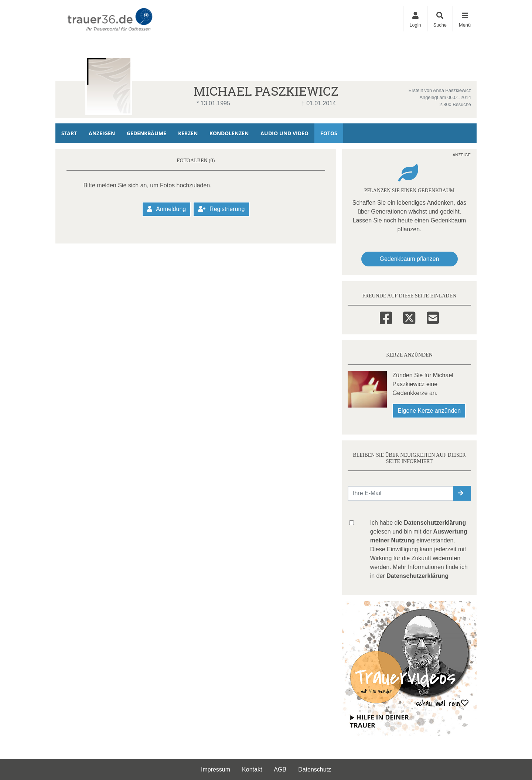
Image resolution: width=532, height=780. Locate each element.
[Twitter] (409, 317)
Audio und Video (284, 133)
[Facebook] (386, 317)
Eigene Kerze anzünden (429, 411)
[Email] (433, 317)
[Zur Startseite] (111, 19)
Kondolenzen (229, 133)
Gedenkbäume (146, 133)
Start (69, 133)
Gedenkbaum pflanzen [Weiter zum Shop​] (410, 259)
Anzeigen (102, 133)
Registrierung (221, 209)
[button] (462, 493)
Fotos (329, 133)
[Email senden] (401, 493)
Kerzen (188, 133)
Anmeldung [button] (167, 209)
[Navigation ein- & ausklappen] (465, 19)
